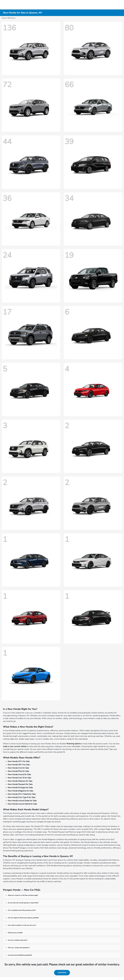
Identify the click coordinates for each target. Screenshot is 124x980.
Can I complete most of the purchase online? (22, 910)
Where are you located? (15, 933)
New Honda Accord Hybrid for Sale (22, 804)
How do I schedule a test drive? (18, 940)
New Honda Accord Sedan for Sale (22, 801)
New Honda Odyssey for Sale (20, 781)
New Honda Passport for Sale (20, 784)
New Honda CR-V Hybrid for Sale (22, 794)
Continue (62, 973)
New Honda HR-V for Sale (19, 765)
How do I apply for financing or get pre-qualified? (23, 918)
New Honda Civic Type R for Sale (22, 797)
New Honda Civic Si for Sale (19, 778)
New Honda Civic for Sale (18, 768)
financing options (74, 744)
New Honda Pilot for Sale (18, 771)
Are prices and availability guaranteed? (20, 955)
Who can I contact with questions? (19, 948)
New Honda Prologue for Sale (20, 788)
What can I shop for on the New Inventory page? (23, 895)
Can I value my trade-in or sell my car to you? (22, 925)
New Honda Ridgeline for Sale (20, 791)
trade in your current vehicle (15, 746)
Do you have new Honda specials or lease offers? (23, 903)
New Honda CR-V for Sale (19, 761)
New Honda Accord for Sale (19, 774)
